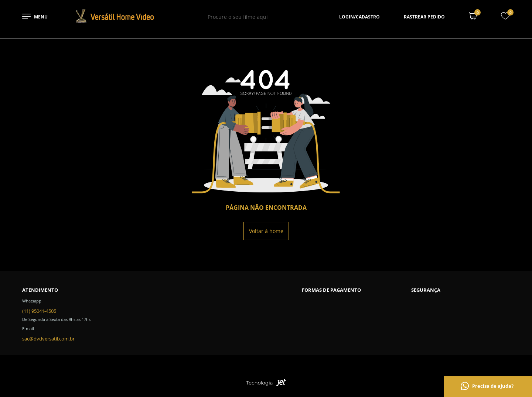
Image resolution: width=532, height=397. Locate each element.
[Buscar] (293, 17)
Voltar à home (266, 231)
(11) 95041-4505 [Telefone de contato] (39, 311)
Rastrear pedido (424, 17)
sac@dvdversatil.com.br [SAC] (48, 339)
